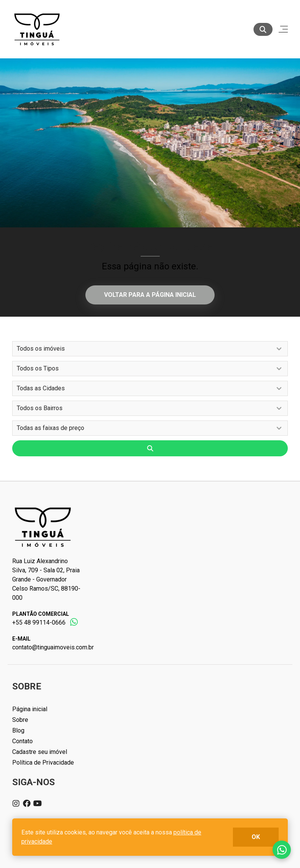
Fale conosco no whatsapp (282, 850)
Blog (18, 730)
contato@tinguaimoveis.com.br (53, 647)
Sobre (20, 720)
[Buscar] (263, 29)
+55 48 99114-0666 (39, 622)
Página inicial (30, 709)
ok (256, 837)
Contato (22, 741)
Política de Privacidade (43, 763)
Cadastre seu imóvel (40, 752)
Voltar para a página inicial (150, 295)
